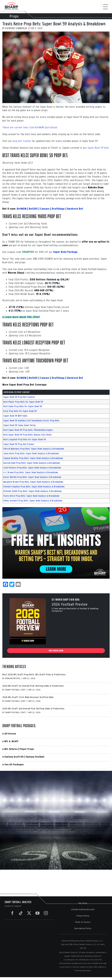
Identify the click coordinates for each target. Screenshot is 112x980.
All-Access (10, 734)
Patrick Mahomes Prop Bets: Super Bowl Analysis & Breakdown (34, 449)
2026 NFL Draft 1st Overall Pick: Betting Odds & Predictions (33, 686)
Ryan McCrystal (13, 678)
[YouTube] (38, 913)
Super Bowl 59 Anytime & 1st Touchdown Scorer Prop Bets (31, 421)
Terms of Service (83, 922)
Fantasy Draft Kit (14, 757)
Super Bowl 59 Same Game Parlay (19, 425)
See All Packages (14, 764)
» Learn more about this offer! (21, 317)
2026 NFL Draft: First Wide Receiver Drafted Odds (28, 697)
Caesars (45, 209)
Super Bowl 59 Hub (98, 148)
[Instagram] (46, 913)
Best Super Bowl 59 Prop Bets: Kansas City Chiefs (28, 435)
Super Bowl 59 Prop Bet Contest (19, 397)
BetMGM (22, 209)
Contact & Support (13, 906)
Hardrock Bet (75, 209)
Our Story (83, 903)
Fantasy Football (35, 757)
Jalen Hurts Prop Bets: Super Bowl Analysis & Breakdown (31, 454)
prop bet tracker (22, 141)
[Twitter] (29, 913)
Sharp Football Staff (15, 690)
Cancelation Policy (83, 928)
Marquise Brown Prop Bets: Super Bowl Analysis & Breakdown (33, 482)
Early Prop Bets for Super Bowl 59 (20, 411)
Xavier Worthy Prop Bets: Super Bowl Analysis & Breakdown (32, 477)
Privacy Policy (83, 916)
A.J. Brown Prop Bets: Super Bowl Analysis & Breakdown (31, 472)
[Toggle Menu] (107, 7)
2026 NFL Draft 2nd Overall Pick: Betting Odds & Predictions (33, 708)
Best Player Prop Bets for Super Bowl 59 (23, 402)
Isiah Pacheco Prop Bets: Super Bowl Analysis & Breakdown (32, 468)
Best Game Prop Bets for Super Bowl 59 (23, 406)
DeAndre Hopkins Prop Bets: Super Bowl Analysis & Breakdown (34, 487)
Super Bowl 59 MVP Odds (15, 416)
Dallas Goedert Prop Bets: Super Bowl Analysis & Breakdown (33, 501)
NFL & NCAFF (11, 741)
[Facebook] (12, 913)
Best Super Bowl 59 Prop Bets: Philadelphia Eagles (28, 430)
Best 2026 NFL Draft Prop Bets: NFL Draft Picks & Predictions (34, 674)
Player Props (27, 749)
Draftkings (58, 209)
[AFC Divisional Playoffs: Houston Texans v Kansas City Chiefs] (56, 67)
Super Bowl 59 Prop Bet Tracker (19, 444)
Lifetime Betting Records (83, 909)
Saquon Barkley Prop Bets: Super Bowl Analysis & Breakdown (33, 458)
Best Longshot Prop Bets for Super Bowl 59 (25, 439)
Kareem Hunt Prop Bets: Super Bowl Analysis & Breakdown (32, 463)
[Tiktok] (21, 913)
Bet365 (33, 209)
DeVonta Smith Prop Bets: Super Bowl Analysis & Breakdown (32, 491)
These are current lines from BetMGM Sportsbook (30, 127)
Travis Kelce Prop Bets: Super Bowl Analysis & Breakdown (31, 496)
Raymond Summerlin (16, 28)
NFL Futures (11, 749)
